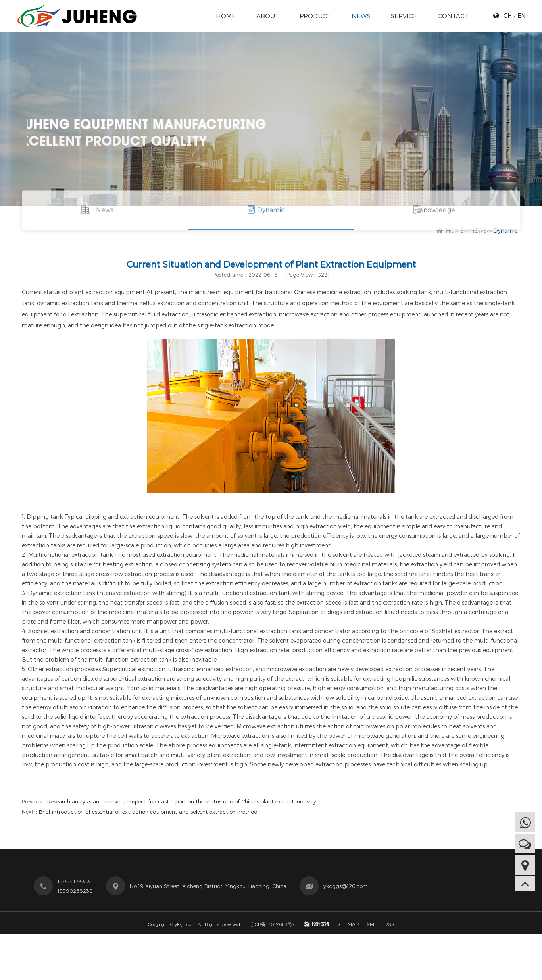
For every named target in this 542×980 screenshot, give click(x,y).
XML (372, 924)
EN (521, 16)
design (316, 924)
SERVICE (404, 16)
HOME (225, 16)
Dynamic (271, 219)
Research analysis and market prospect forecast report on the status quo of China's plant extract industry (182, 801)
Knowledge (437, 219)
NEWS (360, 16)
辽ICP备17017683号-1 (272, 924)
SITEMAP (348, 924)
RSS (389, 924)
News (105, 219)
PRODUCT (315, 16)
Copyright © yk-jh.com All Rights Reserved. (194, 924)
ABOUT (267, 16)
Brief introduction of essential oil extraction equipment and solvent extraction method (148, 812)
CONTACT (453, 16)
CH (507, 16)
